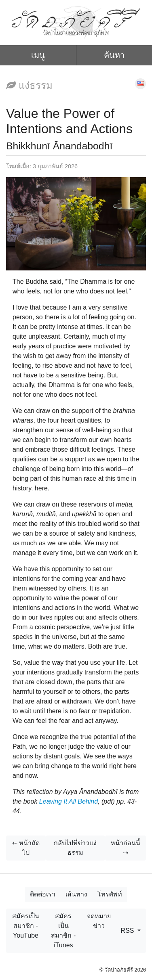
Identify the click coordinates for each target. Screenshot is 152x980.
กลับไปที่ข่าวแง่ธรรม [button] (75, 848)
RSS (128, 931)
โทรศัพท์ (110, 894)
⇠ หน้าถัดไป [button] (26, 848)
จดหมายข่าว (99, 921)
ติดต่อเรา (43, 894)
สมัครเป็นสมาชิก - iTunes (63, 931)
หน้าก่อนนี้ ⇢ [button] (126, 848)
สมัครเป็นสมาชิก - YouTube (26, 926)
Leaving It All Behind (68, 801)
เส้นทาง (76, 894)
